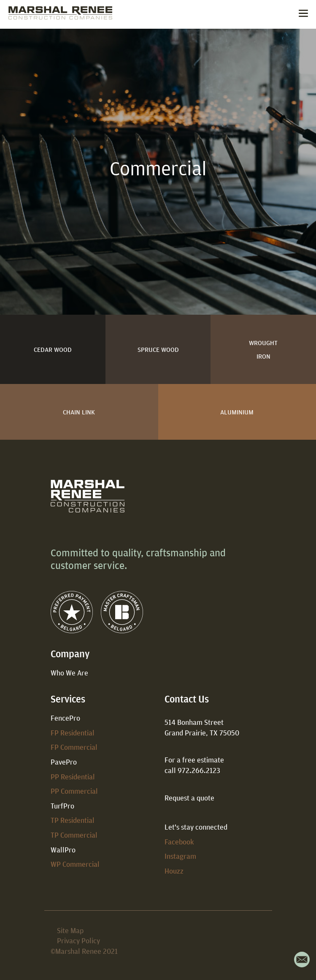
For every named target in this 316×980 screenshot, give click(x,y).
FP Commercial (74, 747)
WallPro (63, 850)
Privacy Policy (78, 941)
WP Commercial (75, 864)
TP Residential (73, 820)
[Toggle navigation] (303, 14)
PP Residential (73, 777)
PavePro (64, 762)
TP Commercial (74, 835)
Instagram (180, 856)
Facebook (179, 842)
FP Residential (73, 733)
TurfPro (62, 806)
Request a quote (189, 798)
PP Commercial (74, 791)
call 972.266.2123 (192, 770)
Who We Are (69, 673)
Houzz (174, 871)
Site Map (70, 930)
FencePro (65, 718)
